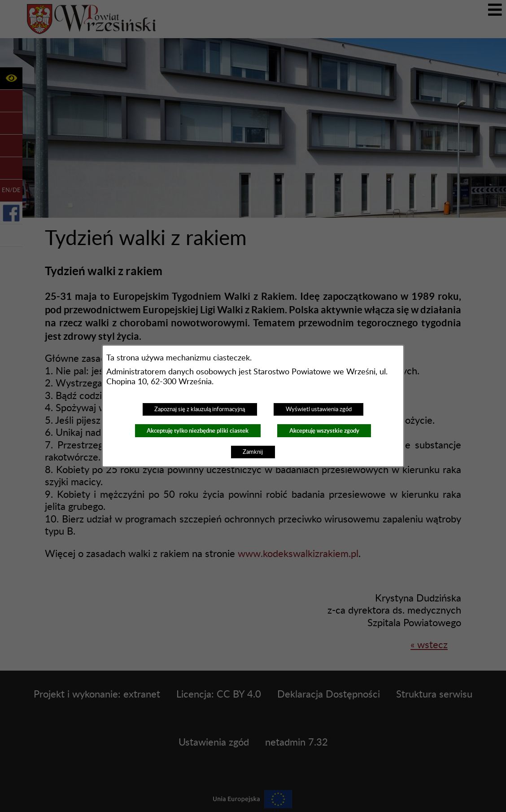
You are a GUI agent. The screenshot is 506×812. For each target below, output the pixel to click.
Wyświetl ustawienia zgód (319, 409)
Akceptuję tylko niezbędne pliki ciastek (198, 431)
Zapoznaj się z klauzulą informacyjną (200, 409)
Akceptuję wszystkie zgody (324, 431)
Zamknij (253, 452)
